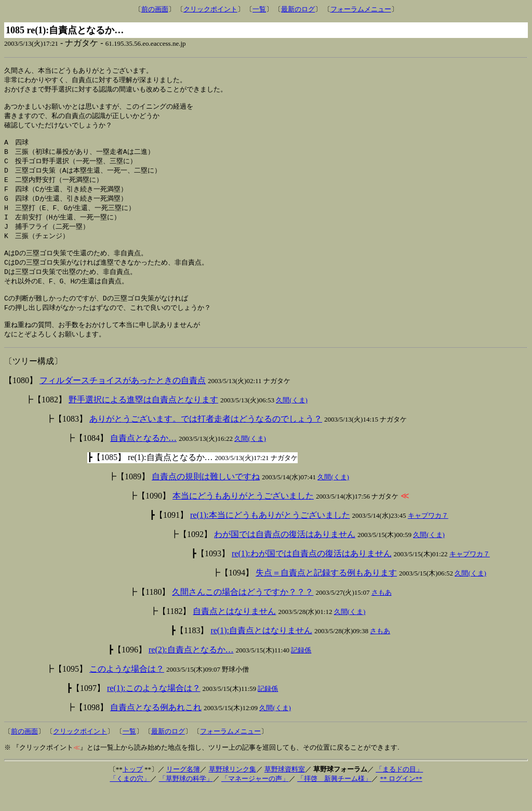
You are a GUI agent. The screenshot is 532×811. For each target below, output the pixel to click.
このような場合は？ (127, 690)
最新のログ (298, 9)
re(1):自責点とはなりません (261, 651)
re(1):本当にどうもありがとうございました (270, 536)
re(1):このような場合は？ (154, 709)
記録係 (301, 671)
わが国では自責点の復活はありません (285, 555)
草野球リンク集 (232, 790)
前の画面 (155, 9)
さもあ (382, 613)
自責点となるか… (143, 459)
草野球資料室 (285, 790)
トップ (133, 790)
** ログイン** (401, 799)
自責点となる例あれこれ (156, 728)
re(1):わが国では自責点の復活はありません (312, 574)
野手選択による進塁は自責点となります (143, 420)
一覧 (259, 9)
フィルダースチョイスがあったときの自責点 (123, 401)
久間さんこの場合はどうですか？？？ (243, 613)
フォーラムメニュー (361, 9)
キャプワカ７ (428, 536)
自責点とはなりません (234, 632)
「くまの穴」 (130, 799)
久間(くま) (292, 421)
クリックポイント (210, 9)
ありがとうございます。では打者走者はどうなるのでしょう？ (206, 440)
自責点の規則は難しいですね (206, 497)
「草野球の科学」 (186, 799)
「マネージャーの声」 (255, 799)
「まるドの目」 (399, 790)
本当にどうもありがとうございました (243, 516)
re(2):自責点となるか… (191, 670)
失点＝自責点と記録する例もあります (326, 593)
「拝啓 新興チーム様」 (334, 799)
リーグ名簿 (183, 790)
